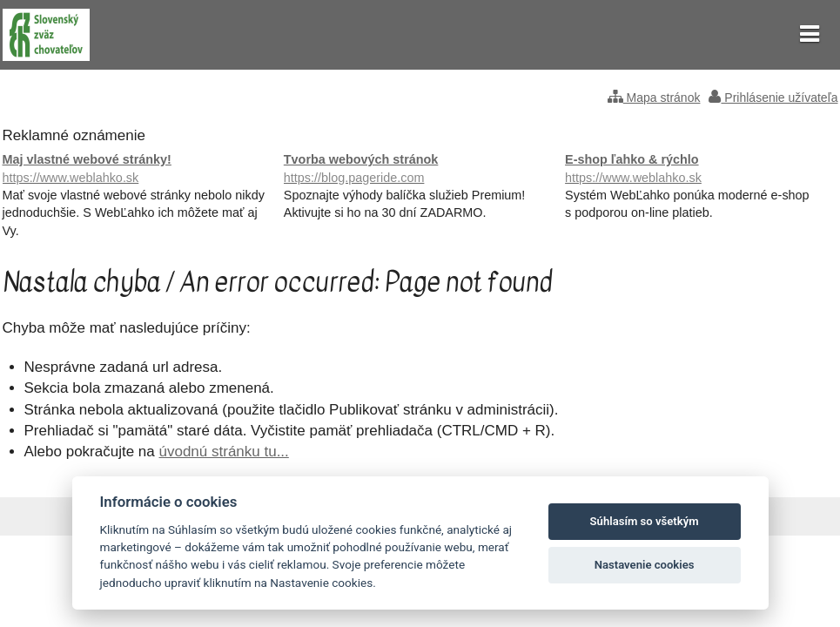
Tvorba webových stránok (420, 169)
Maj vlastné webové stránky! (139, 169)
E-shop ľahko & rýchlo (701, 169)
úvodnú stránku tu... (224, 452)
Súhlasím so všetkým (645, 521)
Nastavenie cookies (645, 565)
